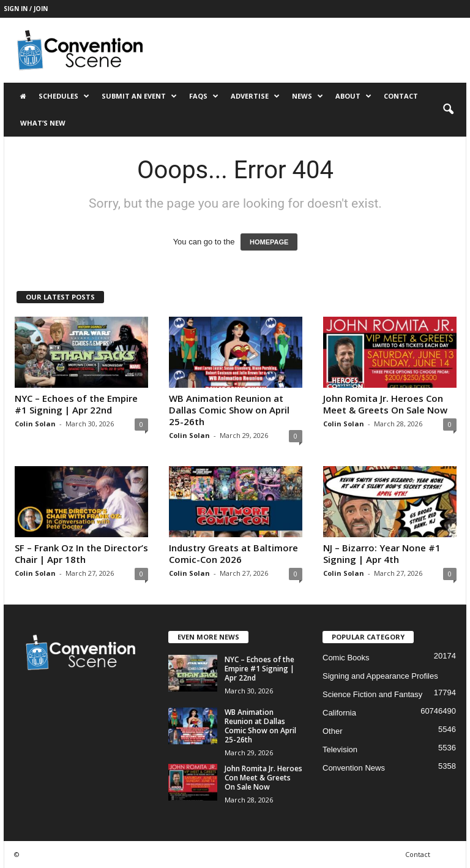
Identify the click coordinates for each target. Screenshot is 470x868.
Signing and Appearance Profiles (380, 676)
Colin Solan (35, 424)
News (308, 96)
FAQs (204, 96)
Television (340, 749)
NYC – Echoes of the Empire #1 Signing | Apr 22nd (76, 404)
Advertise (255, 96)
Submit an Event (139, 96)
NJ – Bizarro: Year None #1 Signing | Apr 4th (382, 553)
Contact (401, 96)
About (353, 96)
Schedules (64, 96)
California (339, 713)
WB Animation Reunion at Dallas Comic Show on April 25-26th (229, 410)
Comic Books (346, 658)
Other (333, 731)
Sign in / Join (26, 9)
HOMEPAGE (269, 242)
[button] (448, 110)
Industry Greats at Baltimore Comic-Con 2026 (233, 553)
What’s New (43, 123)
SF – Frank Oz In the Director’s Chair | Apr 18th (81, 553)
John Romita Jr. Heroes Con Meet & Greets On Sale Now (385, 404)
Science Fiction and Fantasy (372, 694)
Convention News (354, 768)
